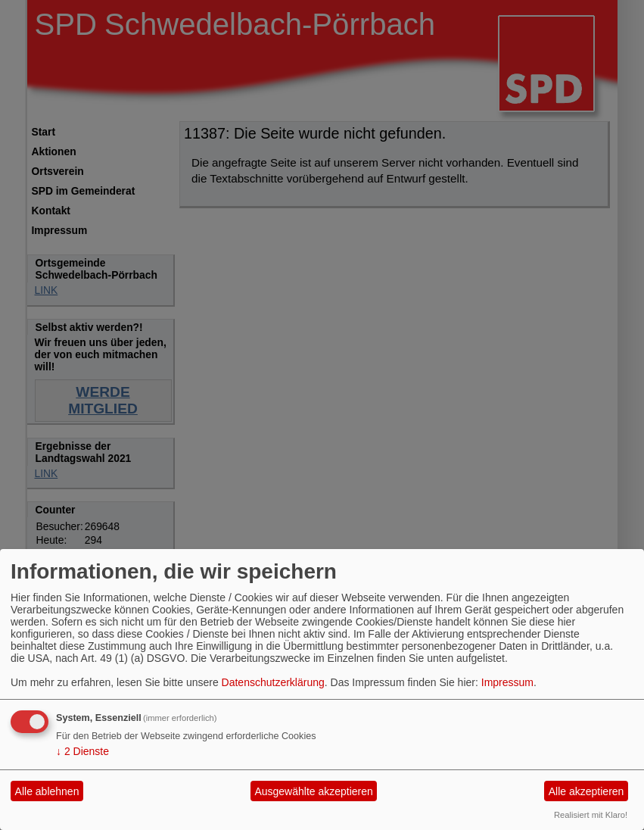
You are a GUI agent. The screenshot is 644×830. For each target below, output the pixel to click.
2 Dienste (82, 751)
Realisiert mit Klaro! (591, 815)
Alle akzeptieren (586, 791)
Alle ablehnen (47, 791)
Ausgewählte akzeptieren (313, 791)
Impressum (507, 682)
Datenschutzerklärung (273, 682)
